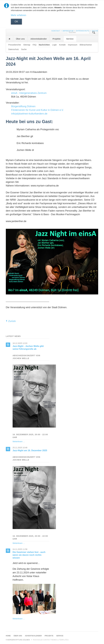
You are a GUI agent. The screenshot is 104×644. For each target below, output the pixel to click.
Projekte (57, 39)
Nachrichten (44, 45)
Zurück (12, 321)
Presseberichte (15, 45)
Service (70, 39)
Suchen (94, 32)
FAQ (35, 45)
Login (54, 45)
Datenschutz (83, 31)
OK (16, 22)
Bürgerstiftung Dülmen (23, 106)
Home (9, 39)
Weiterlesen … (19, 442)
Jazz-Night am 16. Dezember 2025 (30, 450)
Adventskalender (39, 39)
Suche (95, 31)
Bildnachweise (86, 45)
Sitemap (27, 45)
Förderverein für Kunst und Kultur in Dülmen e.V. (38, 110)
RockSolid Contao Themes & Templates (51, 640)
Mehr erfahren (18, 15)
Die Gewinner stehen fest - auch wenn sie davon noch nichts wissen (29, 555)
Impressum (68, 31)
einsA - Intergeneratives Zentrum (29, 93)
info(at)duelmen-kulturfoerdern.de (29, 114)
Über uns (20, 39)
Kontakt (56, 31)
